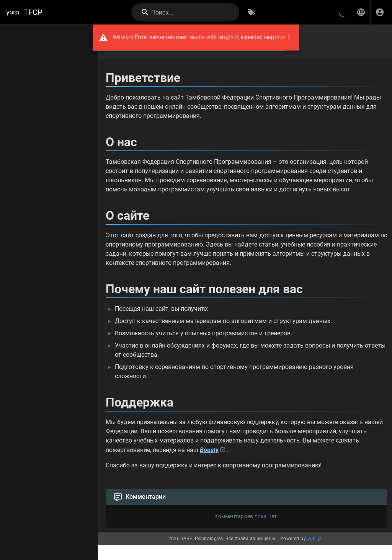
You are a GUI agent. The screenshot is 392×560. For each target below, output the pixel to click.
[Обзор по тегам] (252, 12)
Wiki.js (315, 539)
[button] (361, 12)
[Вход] (380, 12)
